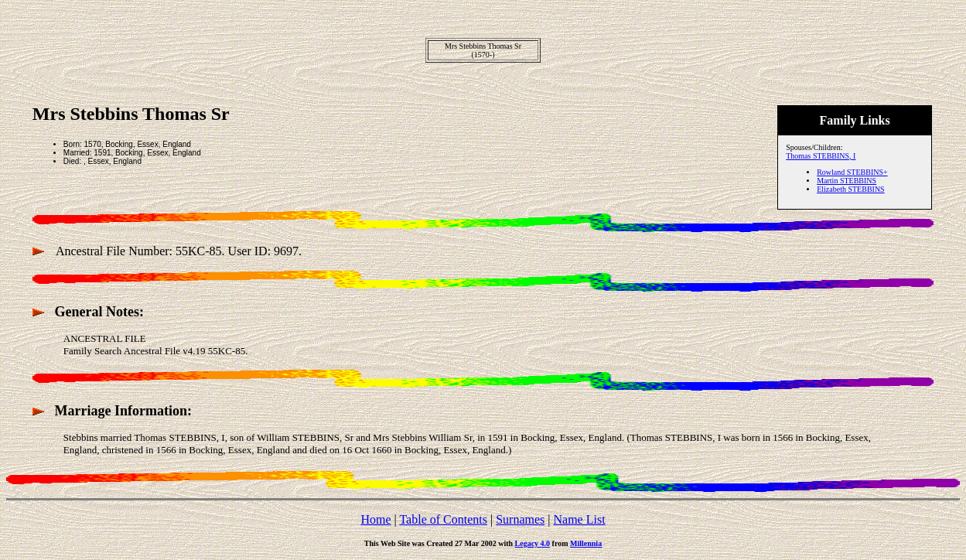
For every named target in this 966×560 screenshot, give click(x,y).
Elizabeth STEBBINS (851, 189)
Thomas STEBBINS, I (821, 156)
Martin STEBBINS (847, 181)
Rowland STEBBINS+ (852, 172)
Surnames (520, 519)
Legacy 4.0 (533, 543)
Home (375, 519)
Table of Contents (443, 519)
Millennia (586, 543)
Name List (579, 519)
